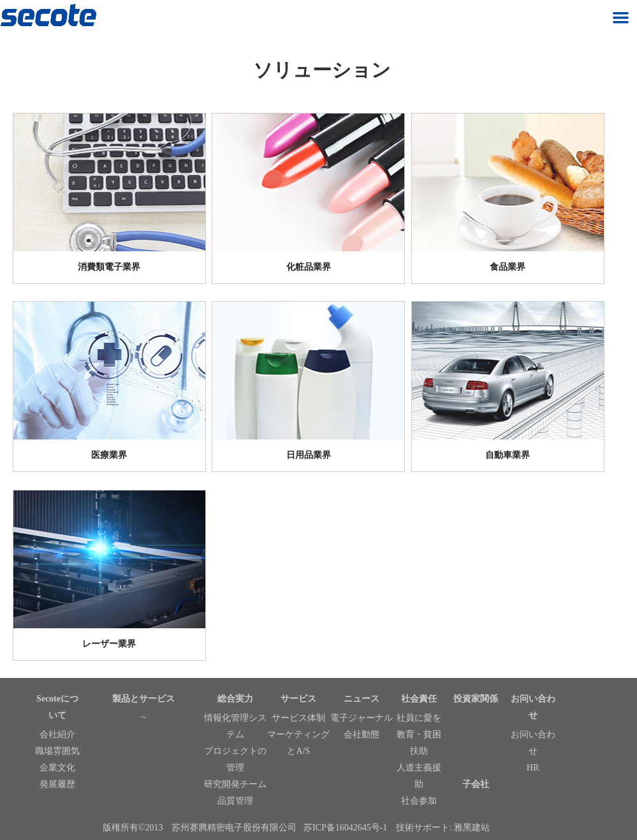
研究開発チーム (235, 784)
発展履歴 (57, 784)
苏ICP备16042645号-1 (345, 828)
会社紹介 (57, 734)
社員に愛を (419, 718)
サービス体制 (298, 718)
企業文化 (57, 768)
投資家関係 (476, 699)
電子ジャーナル (362, 718)
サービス (298, 699)
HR (533, 768)
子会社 (476, 784)
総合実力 (235, 699)
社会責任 (419, 699)
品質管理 (235, 801)
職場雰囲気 (57, 751)
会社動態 (362, 734)
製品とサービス (143, 699)
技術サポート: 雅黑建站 (443, 828)
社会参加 (419, 801)
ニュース (362, 699)
